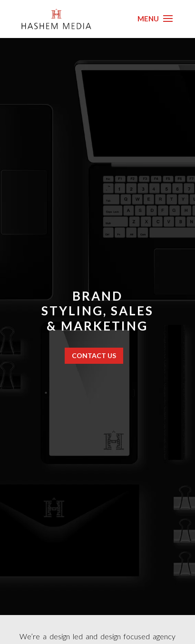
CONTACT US (94, 355)
